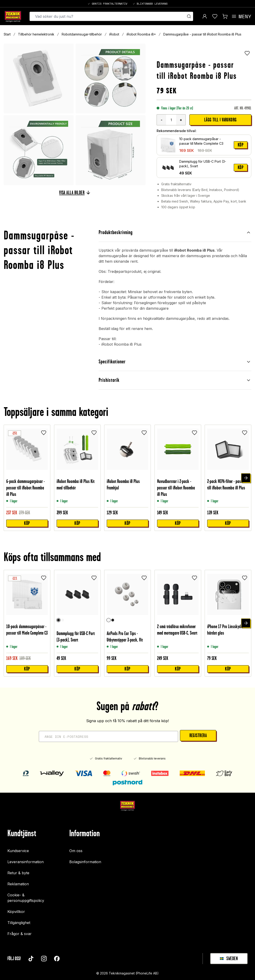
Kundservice (18, 848)
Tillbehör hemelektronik (36, 34)
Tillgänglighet (19, 920)
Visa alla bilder (75, 193)
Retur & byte (18, 870)
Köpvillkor (16, 909)
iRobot (114, 34)
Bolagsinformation (85, 859)
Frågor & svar (20, 931)
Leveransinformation (26, 859)
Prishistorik (175, 378)
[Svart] (58, 618)
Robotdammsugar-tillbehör (82, 34)
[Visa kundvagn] (225, 16)
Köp (241, 145)
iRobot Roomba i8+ (141, 34)
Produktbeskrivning (175, 232)
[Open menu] (241, 16)
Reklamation (18, 881)
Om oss (76, 848)
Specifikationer (175, 360)
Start (7, 34)
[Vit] (63, 618)
